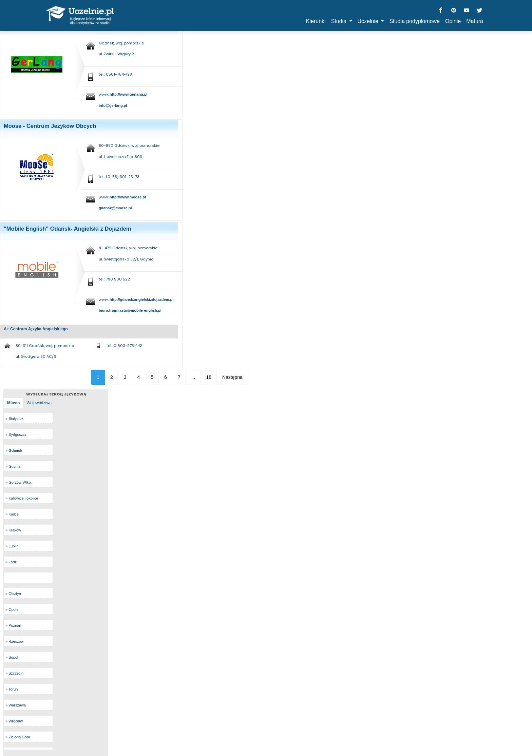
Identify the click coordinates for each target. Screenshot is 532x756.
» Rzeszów (15, 641)
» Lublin (12, 546)
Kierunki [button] (316, 21)
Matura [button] (475, 21)
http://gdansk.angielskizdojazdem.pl (141, 299)
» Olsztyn (13, 594)
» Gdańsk (14, 450)
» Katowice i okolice (22, 498)
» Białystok (14, 419)
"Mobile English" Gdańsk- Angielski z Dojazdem (67, 229)
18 (209, 377)
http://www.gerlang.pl (128, 94)
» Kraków (13, 530)
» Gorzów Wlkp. (19, 482)
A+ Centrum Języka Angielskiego (36, 329)
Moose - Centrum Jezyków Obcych (50, 126)
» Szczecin (14, 673)
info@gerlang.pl (113, 105)
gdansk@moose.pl (115, 208)
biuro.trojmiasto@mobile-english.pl (130, 310)
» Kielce (12, 514)
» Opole (12, 609)
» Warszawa (16, 705)
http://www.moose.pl (128, 197)
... (193, 377)
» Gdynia (13, 466)
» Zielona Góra (18, 737)
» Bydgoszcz (16, 434)
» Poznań (13, 625)
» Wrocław (14, 721)
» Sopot (12, 657)
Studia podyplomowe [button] (414, 21)
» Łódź (11, 562)
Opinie (453, 21)
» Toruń (12, 689)
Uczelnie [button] (369, 21)
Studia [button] (340, 21)
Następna (232, 377)
